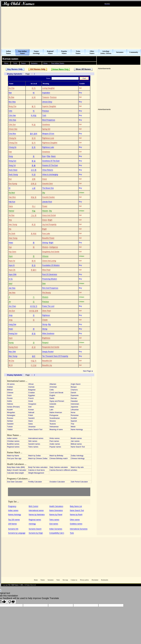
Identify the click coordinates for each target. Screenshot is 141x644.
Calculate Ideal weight (15, 473)
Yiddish (10, 430)
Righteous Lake (48, 147)
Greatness (46, 152)
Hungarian (32, 404)
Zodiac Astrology (77, 456)
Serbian (10, 421)
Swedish (10, 424)
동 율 (34, 165)
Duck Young (13, 174)
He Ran (12, 215)
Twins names (33, 447)
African (31, 384)
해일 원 (34, 197)
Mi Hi (11, 365)
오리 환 (34, 170)
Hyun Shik (13, 274)
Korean (31, 410)
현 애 (34, 261)
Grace (45, 179)
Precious (53, 97)
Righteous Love (48, 138)
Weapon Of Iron (48, 134)
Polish (31, 415)
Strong (45, 324)
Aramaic (32, 387)
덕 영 (34, 174)
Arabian (10, 387)
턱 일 (34, 124)
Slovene (53, 421)
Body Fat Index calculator (38, 467)
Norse (73, 412)
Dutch (9, 395)
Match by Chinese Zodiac (38, 458)
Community (134, 52)
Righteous (46, 315)
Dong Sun (12, 161)
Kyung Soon (13, 347)
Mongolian (11, 412)
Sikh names (33, 441)
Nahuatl (31, 412)
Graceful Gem (47, 184)
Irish (30, 407)
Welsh (73, 427)
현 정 (34, 265)
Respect (45, 343)
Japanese (75, 407)
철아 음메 (34, 134)
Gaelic (52, 398)
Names (43, 580)
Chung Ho (12, 147)
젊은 (34, 356)
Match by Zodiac (35, 456)
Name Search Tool (35, 430)
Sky (44, 193)
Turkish (10, 427)
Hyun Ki (12, 265)
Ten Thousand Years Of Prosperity (55, 356)
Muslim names (76, 438)
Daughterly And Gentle (51, 252)
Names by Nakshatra (37, 515)
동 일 (34, 161)
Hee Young (13, 224)
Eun (10, 179)
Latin (51, 410)
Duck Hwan (13, 170)
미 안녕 (34, 365)
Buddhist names (13, 444)
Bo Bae (11, 97)
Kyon (11, 338)
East (44, 156)
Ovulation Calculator (57, 482)
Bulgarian (32, 390)
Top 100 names (14, 520)
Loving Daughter (48, 88)
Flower (45, 206)
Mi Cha (11, 361)
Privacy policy (84, 580)
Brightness (46, 338)
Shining (45, 243)
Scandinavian (55, 418)
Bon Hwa (12, 102)
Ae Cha (12, 88)
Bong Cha (12, 106)
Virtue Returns (48, 170)
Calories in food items (37, 470)
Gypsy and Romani (57, 401)
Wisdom (45, 247)
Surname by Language (17, 533)
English (52, 395)
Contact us (74, 580)
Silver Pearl (47, 311)
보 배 (34, 97)
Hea (10, 220)
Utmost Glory (47, 102)
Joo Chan (12, 306)
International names (36, 438)
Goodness (46, 124)
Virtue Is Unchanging (50, 174)
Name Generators (56, 510)
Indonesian (75, 404)
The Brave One (48, 188)
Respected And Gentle (51, 347)
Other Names (92, 52)
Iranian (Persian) (13, 407)
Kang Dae (12, 324)
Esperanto (75, 395)
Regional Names (50, 52)
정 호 (34, 147)
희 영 (34, 224)
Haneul (11, 211)
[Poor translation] (12, 602)
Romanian (75, 415)
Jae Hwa (12, 288)
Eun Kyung (13, 184)
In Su (11, 279)
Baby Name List (76, 506)
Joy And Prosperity (49, 224)
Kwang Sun (13, 333)
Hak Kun (12, 202)
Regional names (13, 447)
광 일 (34, 333)
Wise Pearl (46, 270)
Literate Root (47, 202)
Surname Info (13, 529)
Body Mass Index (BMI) (16, 467)
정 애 (34, 138)
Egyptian (32, 395)
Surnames (120, 52)
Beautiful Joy (47, 365)
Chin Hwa (12, 120)
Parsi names (54, 441)
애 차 (34, 88)
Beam (53, 156)
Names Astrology (36, 52)
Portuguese (54, 415)
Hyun (11, 256)
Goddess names (76, 524)
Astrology (32, 524)
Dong (11, 156)
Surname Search (35, 529)
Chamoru (74, 390)
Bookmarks (105, 580)
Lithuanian (75, 410)
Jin (10, 302)
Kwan (11, 329)
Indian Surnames (56, 529)
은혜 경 (34, 184)
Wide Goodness (48, 333)
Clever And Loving (49, 261)
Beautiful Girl (47, 361)
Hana (11, 206)
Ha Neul (12, 193)
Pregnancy (12, 506)
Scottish (74, 418)
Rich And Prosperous (50, 288)
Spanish (74, 421)
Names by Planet (56, 515)
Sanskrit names (34, 444)
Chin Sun (12, 124)
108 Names (12, 524)
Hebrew (10, 404)
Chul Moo (12, 134)
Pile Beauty (47, 293)
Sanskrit (31, 418)
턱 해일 (34, 115)
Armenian (53, 387)
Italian (52, 407)
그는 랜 (34, 215)
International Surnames (79, 529)
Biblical (10, 390)
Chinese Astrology (78, 458)
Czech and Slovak (56, 393)
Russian (10, 418)
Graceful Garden (48, 197)
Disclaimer (95, 580)
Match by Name (13, 456)
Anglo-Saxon (76, 384)
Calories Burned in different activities (63, 470)
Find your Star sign (14, 458)
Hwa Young (13, 238)
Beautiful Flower (48, 238)
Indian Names (8, 52)
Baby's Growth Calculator (17, 470)
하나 (34, 206)
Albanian (53, 384)
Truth (44, 115)
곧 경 (34, 347)
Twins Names (78, 52)
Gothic (10, 401)
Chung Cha (13, 143)
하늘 (34, 211)
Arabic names (55, 444)
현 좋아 (34, 270)
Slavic (31, 421)
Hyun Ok (12, 270)
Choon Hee (13, 129)
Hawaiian (74, 401)
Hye (10, 247)
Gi (10, 188)
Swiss (31, 424)
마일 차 (34, 361)
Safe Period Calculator (79, 482)
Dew (44, 283)
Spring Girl (46, 129)
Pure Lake (46, 233)
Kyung (11, 343)
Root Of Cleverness (50, 274)
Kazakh (10, 410)
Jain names (75, 441)
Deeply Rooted (48, 352)
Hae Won (12, 197)
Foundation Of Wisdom (51, 265)
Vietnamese (54, 427)
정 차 (34, 143)
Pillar (48, 156)
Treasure (46, 97)
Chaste (45, 320)
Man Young (13, 356)
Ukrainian (32, 427)
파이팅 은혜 (34, 311)
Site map (65, 580)
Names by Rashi (76, 515)
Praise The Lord (48, 306)
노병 (34, 188)
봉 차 (34, 106)
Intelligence (54, 247)
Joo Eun (12, 311)
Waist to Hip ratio (77, 467)
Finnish (10, 398)
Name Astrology (77, 430)
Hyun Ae (12, 261)
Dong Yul (12, 165)
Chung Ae (12, 138)
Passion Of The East (50, 165)
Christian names (13, 441)
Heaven (45, 211)
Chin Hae (12, 115)
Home (36, 580)
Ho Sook (12, 233)
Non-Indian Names (22, 52)
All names (11, 384)
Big (49, 324)
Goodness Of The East (51, 161)
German (74, 398)
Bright (50, 220)
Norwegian (11, 415)
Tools (72, 533)
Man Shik (12, 352)
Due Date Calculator (15, 482)
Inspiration (46, 93)
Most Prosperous (49, 120)
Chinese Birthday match (59, 458)
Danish (73, 393)
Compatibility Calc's (57, 533)
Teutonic (53, 424)
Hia (10, 229)
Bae (10, 93)
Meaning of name (56, 430)
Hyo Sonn (12, 252)
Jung (11, 315)
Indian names (12, 438)
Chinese (10, 393)
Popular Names (64, 52)
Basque (74, 387)
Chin (10, 111)
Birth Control (33, 506)
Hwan (11, 243)
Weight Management (36, 473)
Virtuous (45, 256)
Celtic (52, 390)
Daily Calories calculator (59, 467)
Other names (75, 520)
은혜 (34, 179)
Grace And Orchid (49, 215)
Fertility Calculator (35, 482)
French (31, 398)
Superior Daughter (49, 106)
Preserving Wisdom (50, 279)
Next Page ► (88, 371)
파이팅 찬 (34, 306)
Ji (9, 297)
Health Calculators (56, 506)
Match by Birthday (56, 456)
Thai (72, 424)
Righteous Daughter (50, 143)
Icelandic (53, 404)
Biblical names (76, 444)
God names (54, 524)
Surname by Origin (36, 533)
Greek (31, 401)
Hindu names (55, 438)
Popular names (55, 447)
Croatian (32, 393)
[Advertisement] (71, 28)
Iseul (10, 283)
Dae (10, 152)
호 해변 (34, 233)
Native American (56, 412)
